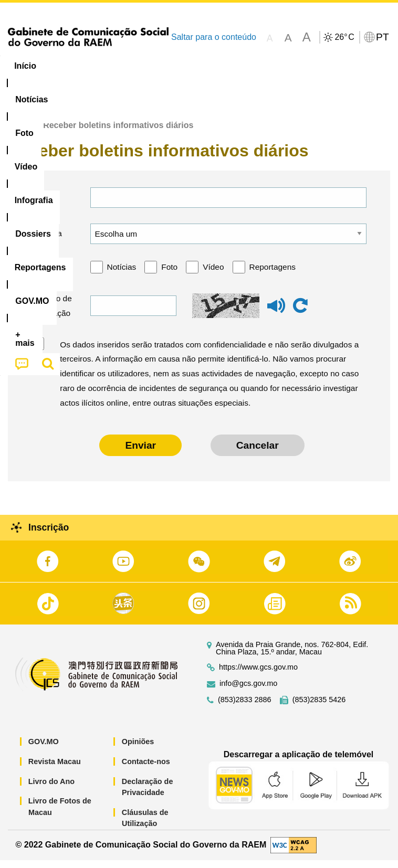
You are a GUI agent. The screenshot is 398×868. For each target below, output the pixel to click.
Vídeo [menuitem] (161, 66)
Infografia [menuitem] (212, 66)
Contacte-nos (146, 770)
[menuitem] (71, 66)
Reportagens (273, 275)
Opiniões (138, 750)
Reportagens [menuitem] (333, 66)
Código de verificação (51, 314)
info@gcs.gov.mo (248, 692)
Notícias (122, 275)
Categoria (52, 275)
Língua (48, 242)
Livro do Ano (51, 789)
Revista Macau (55, 770)
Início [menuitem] (25, 66)
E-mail (46, 205)
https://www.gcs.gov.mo (258, 676)
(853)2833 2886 (245, 708)
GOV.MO (44, 750)
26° (344, 37)
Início (19, 134)
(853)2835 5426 (319, 708)
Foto (169, 275)
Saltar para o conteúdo (214, 37)
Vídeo (213, 275)
